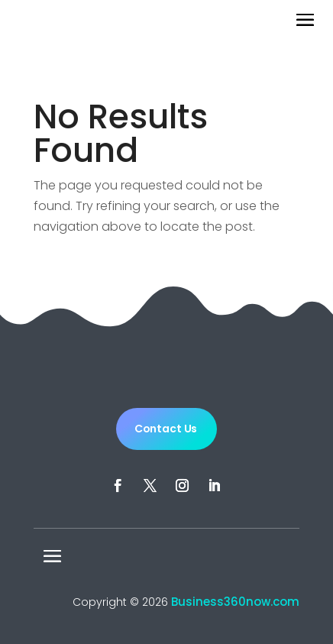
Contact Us (166, 429)
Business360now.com (235, 602)
